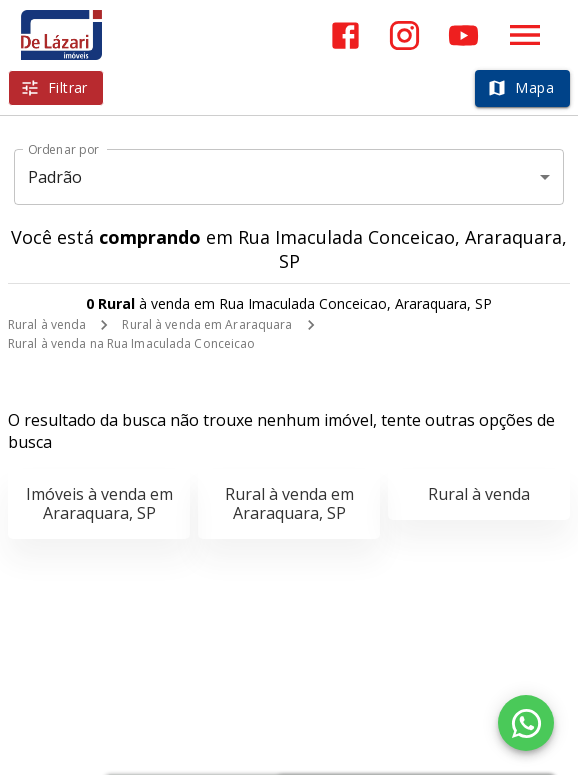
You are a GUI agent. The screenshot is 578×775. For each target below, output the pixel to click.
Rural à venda (47, 324)
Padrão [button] (55, 177)
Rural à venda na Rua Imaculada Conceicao (132, 343)
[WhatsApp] (526, 723)
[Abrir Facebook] (345, 35)
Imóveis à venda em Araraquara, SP (99, 503)
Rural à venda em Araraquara (207, 324)
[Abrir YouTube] (463, 35)
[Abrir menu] (525, 35)
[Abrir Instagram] (404, 35)
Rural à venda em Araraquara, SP (289, 503)
